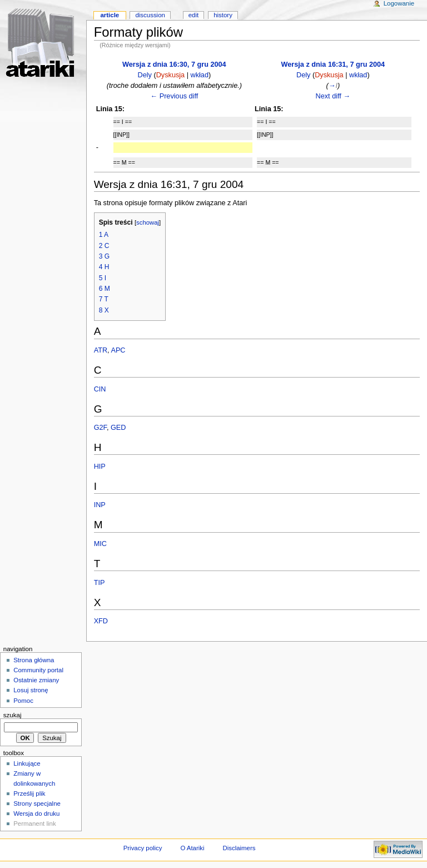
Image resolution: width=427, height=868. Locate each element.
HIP (100, 467)
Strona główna (34, 660)
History (223, 15)
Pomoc (23, 701)
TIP (100, 583)
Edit (193, 15)
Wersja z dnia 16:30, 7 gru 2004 (174, 65)
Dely (145, 75)
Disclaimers (239, 848)
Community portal (38, 670)
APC (118, 350)
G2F (100, 428)
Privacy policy (143, 848)
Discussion (150, 15)
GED (118, 428)
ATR (101, 350)
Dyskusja (170, 75)
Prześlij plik (29, 793)
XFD (101, 621)
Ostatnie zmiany (36, 680)
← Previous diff (174, 96)
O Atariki (192, 848)
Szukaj (13, 715)
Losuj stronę (31, 690)
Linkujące (27, 763)
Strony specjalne (37, 803)
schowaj (148, 222)
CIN (100, 389)
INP (100, 505)
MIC (100, 544)
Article (110, 15)
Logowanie (399, 3)
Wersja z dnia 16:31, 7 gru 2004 (333, 65)
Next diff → (333, 96)
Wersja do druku (36, 814)
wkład (200, 75)
